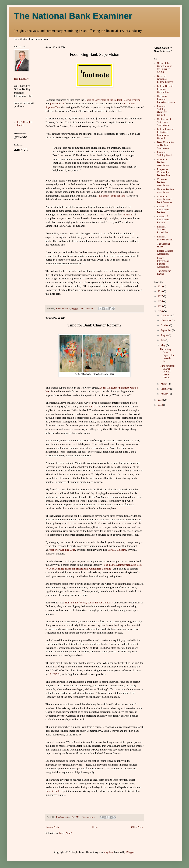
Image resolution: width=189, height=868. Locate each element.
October (165, 325)
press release (57, 103)
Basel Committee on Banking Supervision (166, 145)
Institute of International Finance (163, 220)
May (163, 345)
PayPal (112, 550)
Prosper (53, 550)
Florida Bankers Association (165, 252)
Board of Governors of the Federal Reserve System (112, 100)
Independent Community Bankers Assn (164, 172)
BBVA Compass (104, 602)
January (165, 394)
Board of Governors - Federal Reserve (165, 79)
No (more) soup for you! (112, 196)
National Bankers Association (166, 191)
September (166, 330)
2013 (161, 400)
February (165, 389)
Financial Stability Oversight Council (162, 111)
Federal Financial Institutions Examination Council (166, 134)
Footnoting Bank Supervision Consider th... (167, 355)
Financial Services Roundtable (163, 230)
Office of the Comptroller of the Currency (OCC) (164, 68)
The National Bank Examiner (73, 16)
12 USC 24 (54, 674)
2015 (161, 306)
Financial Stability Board (165, 154)
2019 (161, 287)
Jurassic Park (53, 791)
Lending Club (67, 550)
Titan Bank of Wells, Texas (79, 602)
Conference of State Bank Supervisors (164, 122)
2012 (161, 405)
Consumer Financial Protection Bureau (166, 99)
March (164, 384)
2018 (161, 291)
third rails (128, 214)
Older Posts (137, 827)
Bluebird (121, 550)
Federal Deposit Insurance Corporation (165, 89)
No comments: (87, 308)
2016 (161, 301)
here (91, 406)
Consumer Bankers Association (163, 182)
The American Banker (164, 272)
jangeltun (108, 852)
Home (95, 827)
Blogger (130, 852)
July (163, 340)
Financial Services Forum (165, 238)
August (164, 335)
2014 (161, 311)
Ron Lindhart (21, 79)
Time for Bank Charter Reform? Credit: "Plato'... (167, 372)
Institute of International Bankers (163, 210)
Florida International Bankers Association (163, 262)
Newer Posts (52, 827)
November (166, 320)
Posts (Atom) (65, 833)
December (166, 316)
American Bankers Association (163, 162)
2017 (161, 296)
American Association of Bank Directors (165, 199)
